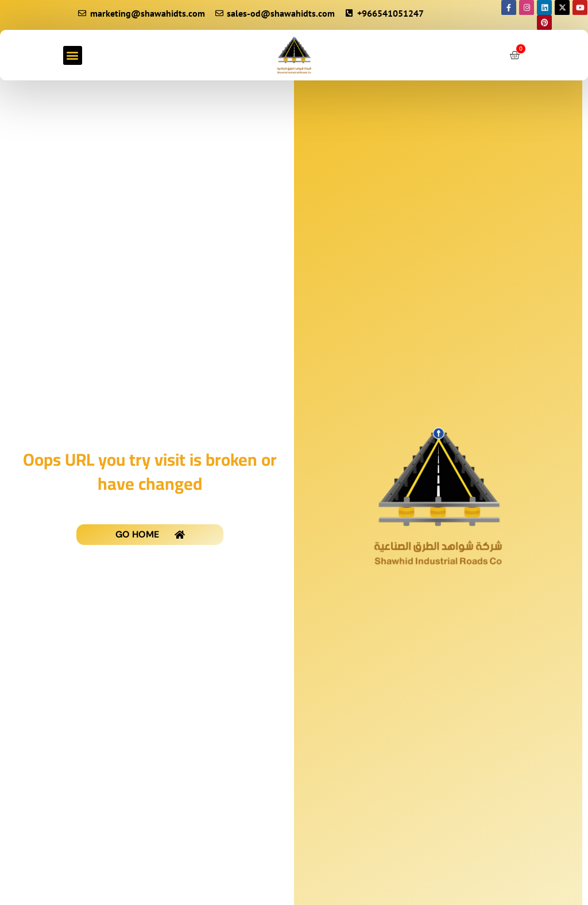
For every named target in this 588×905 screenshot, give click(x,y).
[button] (73, 55)
